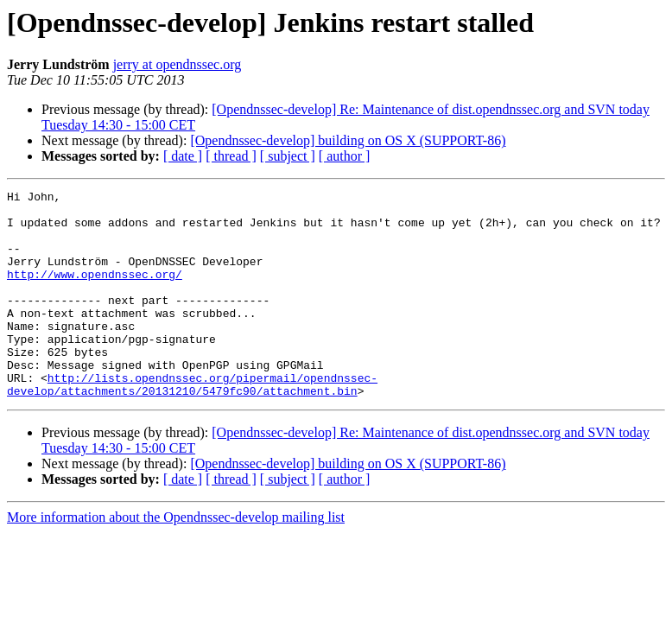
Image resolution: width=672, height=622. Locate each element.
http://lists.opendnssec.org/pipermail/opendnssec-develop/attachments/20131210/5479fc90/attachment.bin (192, 424)
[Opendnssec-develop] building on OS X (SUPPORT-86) (348, 140)
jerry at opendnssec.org (178, 64)
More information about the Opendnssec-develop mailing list (176, 559)
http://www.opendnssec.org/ (95, 292)
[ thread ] (231, 156)
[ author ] (345, 156)
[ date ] (183, 156)
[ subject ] (288, 156)
